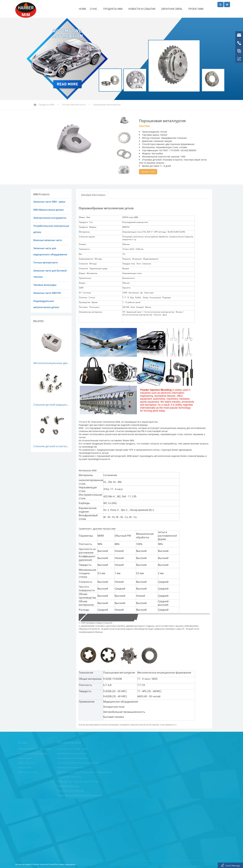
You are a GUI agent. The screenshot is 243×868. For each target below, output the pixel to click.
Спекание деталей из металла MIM (54, 446)
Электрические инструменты (50, 218)
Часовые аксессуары (45, 285)
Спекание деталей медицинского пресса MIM (61, 405)
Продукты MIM (114, 9)
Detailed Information (93, 195)
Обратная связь (173, 9)
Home (83, 9)
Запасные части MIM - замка (49, 202)
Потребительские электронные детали (51, 229)
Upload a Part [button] (148, 172)
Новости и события (143, 9)
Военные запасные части (48, 240)
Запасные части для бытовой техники (50, 274)
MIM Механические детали (49, 210)
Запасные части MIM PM (47, 293)
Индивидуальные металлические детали (46, 304)
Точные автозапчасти (74, 105)
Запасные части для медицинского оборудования (50, 251)
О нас (95, 9)
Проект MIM (196, 9)
